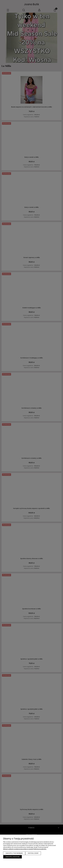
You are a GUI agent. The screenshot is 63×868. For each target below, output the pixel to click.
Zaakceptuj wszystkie (13, 857)
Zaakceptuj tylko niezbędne (14, 853)
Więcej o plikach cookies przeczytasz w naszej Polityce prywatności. (25, 849)
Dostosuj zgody (33, 853)
